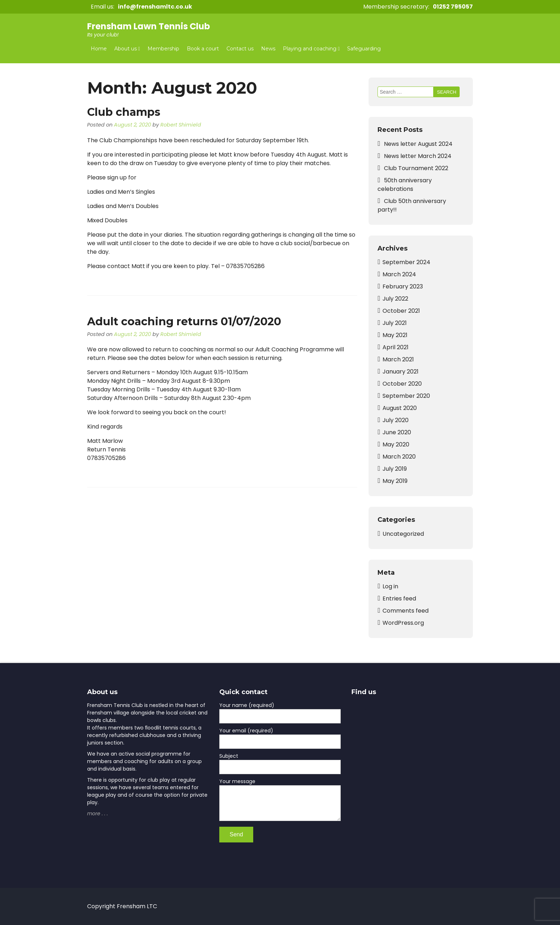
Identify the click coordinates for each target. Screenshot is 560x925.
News (268, 49)
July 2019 (395, 469)
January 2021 (401, 372)
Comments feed (406, 611)
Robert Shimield (181, 125)
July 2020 (396, 420)
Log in (390, 586)
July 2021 (395, 323)
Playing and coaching (310, 49)
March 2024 (399, 274)
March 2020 (399, 457)
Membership (163, 49)
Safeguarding (364, 49)
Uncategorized (403, 534)
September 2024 (406, 262)
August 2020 (400, 408)
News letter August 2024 (418, 144)
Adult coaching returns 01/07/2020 (184, 321)
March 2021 (398, 359)
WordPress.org (403, 623)
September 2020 (406, 396)
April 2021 (396, 347)
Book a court (203, 49)
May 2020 (396, 444)
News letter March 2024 (418, 156)
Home (99, 49)
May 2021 (395, 335)
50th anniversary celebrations (405, 185)
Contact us (240, 49)
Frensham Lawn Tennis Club (149, 26)
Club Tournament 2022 (416, 168)
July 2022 (395, 299)
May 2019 (395, 481)
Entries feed (399, 598)
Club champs (124, 112)
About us (126, 49)
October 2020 (402, 384)
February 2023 (403, 286)
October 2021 (401, 311)
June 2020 (397, 432)
